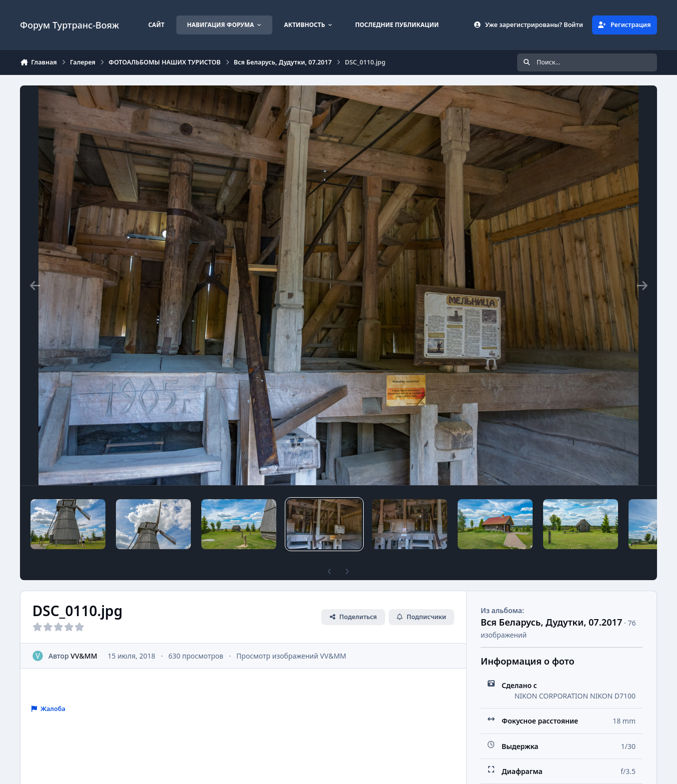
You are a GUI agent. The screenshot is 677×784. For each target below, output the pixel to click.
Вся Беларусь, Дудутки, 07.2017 (551, 622)
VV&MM (84, 656)
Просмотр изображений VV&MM (291, 656)
